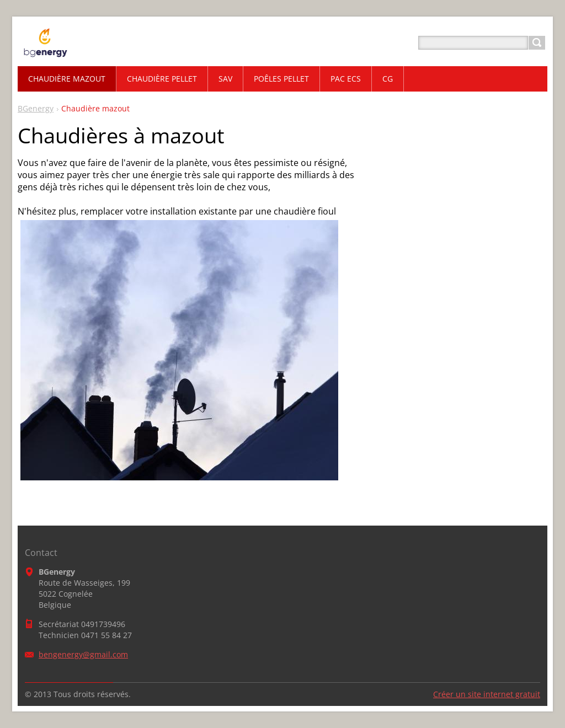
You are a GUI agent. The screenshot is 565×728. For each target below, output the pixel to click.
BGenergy (36, 108)
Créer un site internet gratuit (487, 694)
